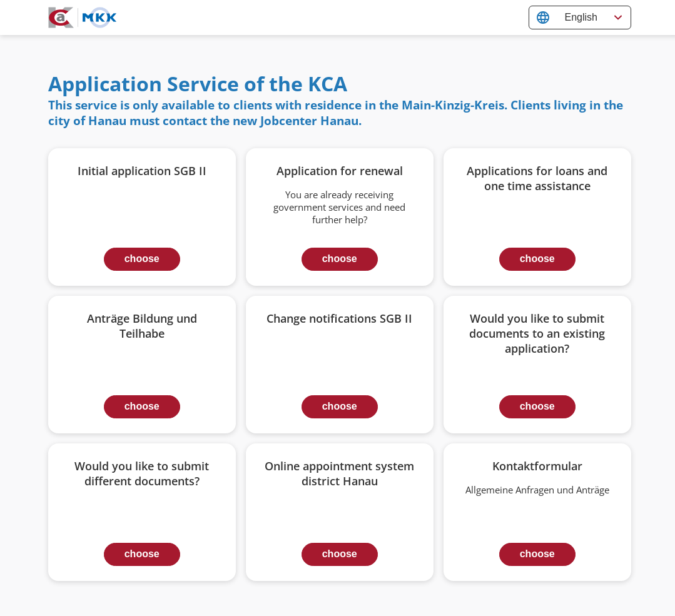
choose (142, 259)
